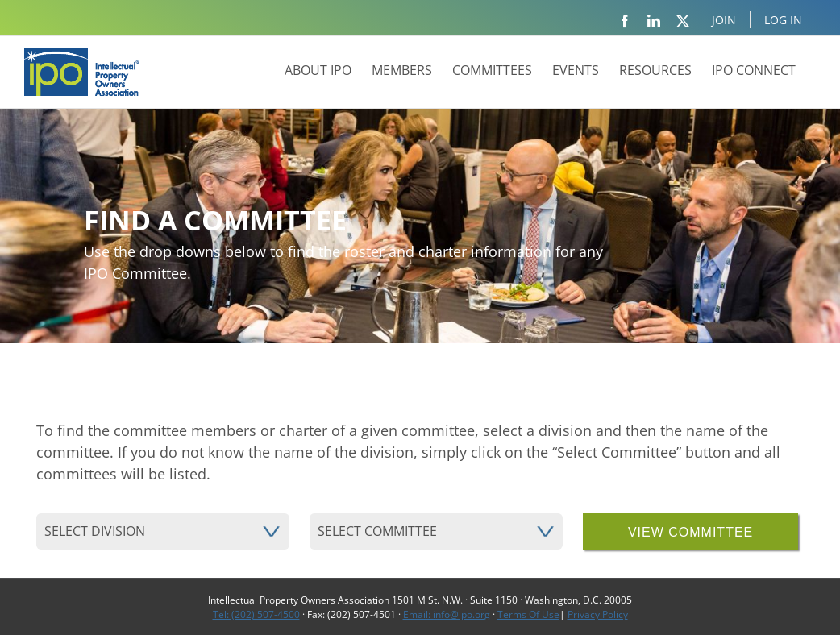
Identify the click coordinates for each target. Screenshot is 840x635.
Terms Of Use (528, 614)
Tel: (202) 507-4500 (256, 614)
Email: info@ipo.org (447, 614)
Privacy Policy (598, 614)
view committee (690, 532)
